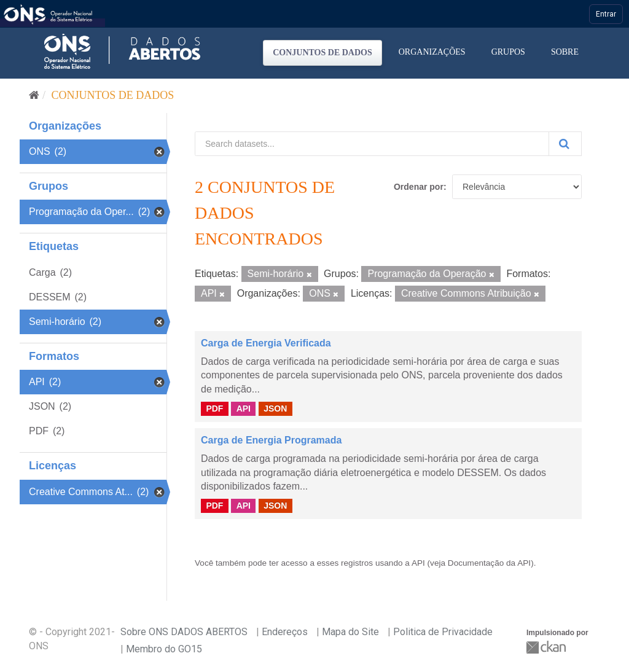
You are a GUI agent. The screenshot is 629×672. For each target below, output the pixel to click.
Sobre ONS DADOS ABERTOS (184, 632)
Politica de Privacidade (443, 632)
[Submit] (565, 144)
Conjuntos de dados (322, 53)
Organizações (432, 52)
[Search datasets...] (372, 144)
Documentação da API (489, 563)
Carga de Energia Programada (271, 440)
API (244, 408)
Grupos (508, 52)
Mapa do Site (350, 632)
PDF (214, 408)
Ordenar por (419, 187)
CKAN (547, 647)
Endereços (285, 632)
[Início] (34, 95)
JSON (275, 408)
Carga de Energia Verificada (266, 343)
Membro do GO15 (164, 649)
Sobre (565, 52)
